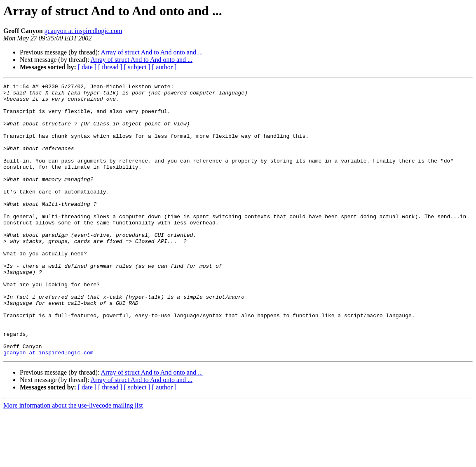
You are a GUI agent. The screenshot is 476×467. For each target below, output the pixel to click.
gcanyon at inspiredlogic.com (83, 31)
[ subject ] (137, 67)
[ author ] (164, 67)
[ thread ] (110, 67)
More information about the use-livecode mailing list (73, 460)
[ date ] (87, 67)
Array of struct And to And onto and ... (152, 52)
